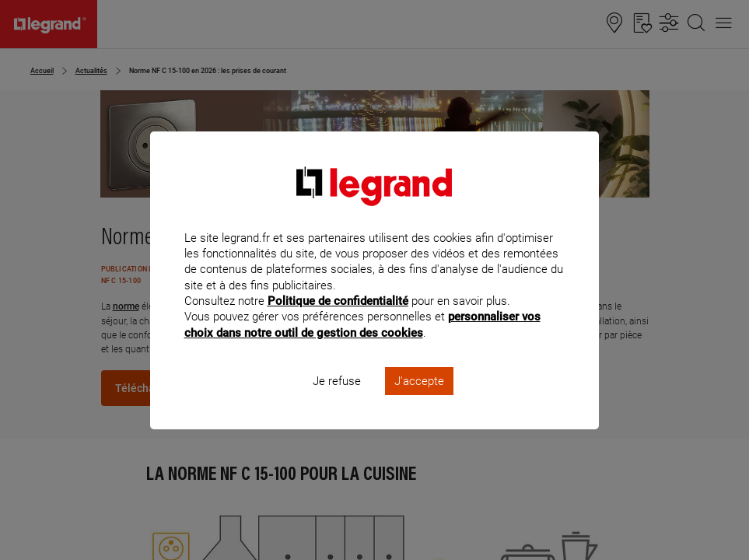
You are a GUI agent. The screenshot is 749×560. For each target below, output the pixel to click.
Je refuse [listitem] (337, 401)
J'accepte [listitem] (419, 401)
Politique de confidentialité (338, 322)
